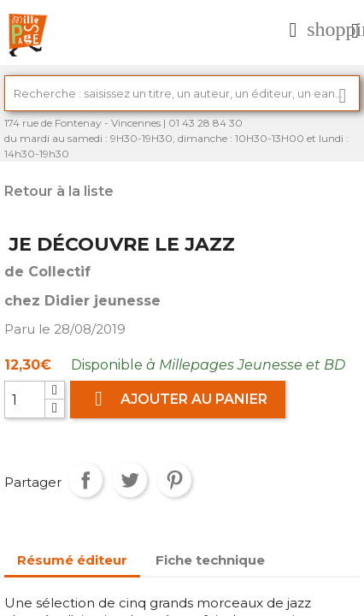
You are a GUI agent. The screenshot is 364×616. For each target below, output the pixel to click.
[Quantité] (25, 400)
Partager (85, 480)
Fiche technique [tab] (210, 560)
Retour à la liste (59, 191)
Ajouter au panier (178, 399)
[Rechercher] (182, 93)
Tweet (130, 480)
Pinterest (174, 480)
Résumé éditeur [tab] (72, 560)
